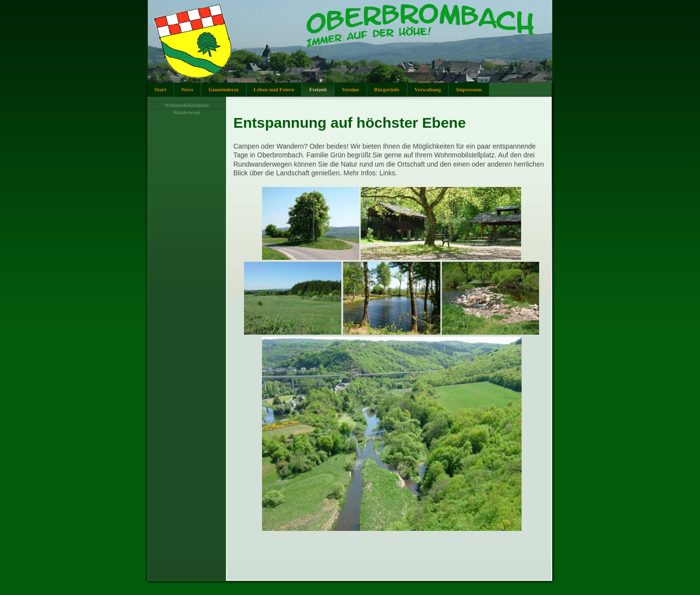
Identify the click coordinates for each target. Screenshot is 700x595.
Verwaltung (428, 89)
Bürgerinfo (387, 89)
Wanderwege (186, 112)
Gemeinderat (224, 89)
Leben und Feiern (274, 89)
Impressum (469, 89)
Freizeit (318, 89)
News (187, 89)
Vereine (350, 89)
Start (160, 89)
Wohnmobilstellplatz (186, 105)
